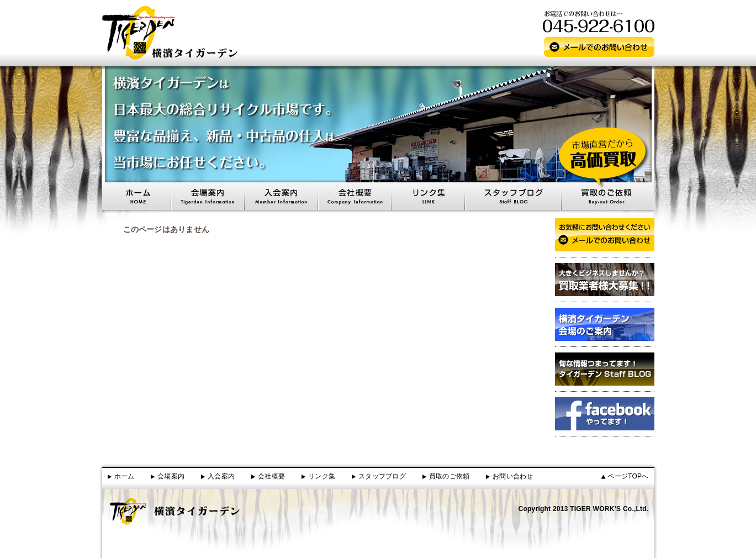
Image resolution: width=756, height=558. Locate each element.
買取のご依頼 (449, 476)
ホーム (125, 476)
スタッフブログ (382, 476)
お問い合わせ (513, 476)
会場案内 (171, 476)
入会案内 (221, 476)
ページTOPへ (628, 476)
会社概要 (271, 476)
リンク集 (322, 476)
